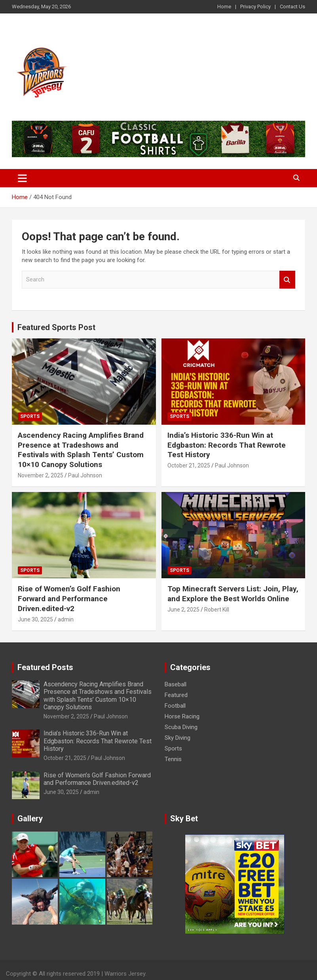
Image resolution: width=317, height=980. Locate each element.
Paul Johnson (85, 475)
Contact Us (292, 7)
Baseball (176, 684)
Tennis (173, 759)
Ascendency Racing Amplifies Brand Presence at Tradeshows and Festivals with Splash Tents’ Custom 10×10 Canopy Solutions (81, 450)
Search (287, 280)
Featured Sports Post (56, 327)
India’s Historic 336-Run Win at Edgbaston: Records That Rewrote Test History (227, 445)
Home (224, 7)
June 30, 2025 (35, 619)
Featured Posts (45, 667)
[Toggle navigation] (22, 178)
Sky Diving (177, 738)
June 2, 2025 (183, 610)
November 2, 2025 (41, 475)
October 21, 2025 (189, 465)
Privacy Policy (255, 7)
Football (175, 706)
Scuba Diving (181, 727)
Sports (30, 416)
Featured (176, 695)
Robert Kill (217, 610)
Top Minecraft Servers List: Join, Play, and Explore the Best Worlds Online (233, 594)
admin (66, 619)
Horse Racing (182, 716)
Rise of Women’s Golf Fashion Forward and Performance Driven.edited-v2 (69, 598)
